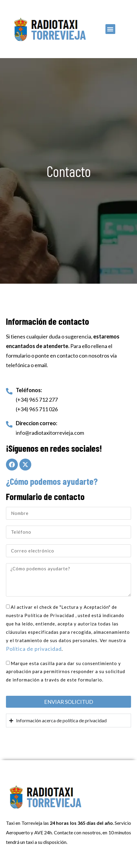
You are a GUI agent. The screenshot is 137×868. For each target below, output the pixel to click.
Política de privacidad (34, 649)
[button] (110, 29)
